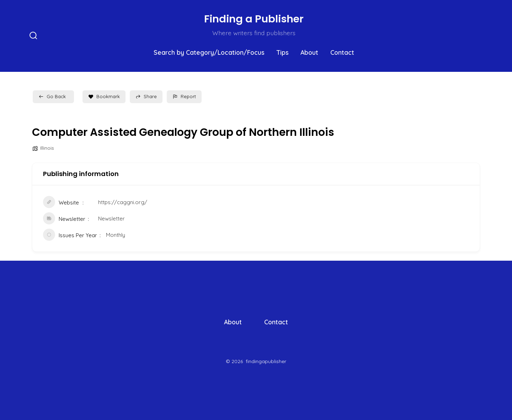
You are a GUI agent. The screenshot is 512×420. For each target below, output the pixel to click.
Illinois (47, 148)
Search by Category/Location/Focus (209, 52)
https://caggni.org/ (123, 202)
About (309, 52)
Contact (342, 52)
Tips (283, 52)
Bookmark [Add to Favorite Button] (104, 96)
